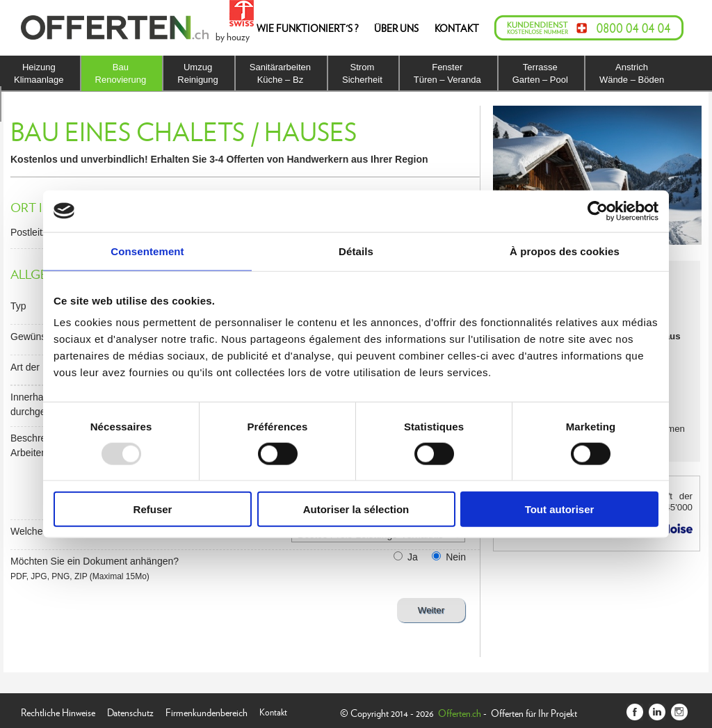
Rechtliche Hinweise (58, 711)
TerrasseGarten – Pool (540, 73)
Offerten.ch (460, 713)
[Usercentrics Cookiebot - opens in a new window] (598, 211)
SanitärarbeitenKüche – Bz (280, 73)
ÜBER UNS (396, 28)
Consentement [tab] (147, 251)
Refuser (153, 509)
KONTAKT (457, 28)
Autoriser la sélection (356, 509)
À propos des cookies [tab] (565, 251)
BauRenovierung (121, 73)
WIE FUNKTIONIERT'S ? (307, 28)
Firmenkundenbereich (207, 711)
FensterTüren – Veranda (447, 73)
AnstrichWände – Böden (632, 73)
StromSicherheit (362, 73)
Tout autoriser (560, 509)
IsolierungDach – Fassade (48, 104)
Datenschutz (130, 711)
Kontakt (273, 711)
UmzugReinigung (198, 73)
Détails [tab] (356, 251)
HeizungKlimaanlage (39, 73)
